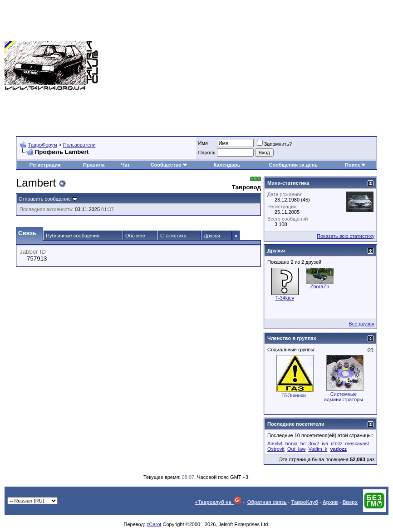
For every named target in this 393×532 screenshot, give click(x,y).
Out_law (296, 449)
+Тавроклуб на (218, 502)
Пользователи (79, 145)
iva (325, 443)
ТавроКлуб (305, 502)
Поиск (356, 165)
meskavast (357, 443)
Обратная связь (267, 502)
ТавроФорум (43, 145)
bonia (292, 443)
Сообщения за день (293, 165)
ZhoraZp (320, 286)
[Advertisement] (246, 66)
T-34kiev (285, 298)
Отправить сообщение (45, 199)
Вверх (350, 502)
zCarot (154, 524)
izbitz (337, 443)
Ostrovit (276, 449)
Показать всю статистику (346, 236)
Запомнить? (275, 144)
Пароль (207, 153)
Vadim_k (318, 449)
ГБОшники (294, 395)
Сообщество (169, 165)
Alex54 (275, 443)
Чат (125, 165)
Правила (94, 165)
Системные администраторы (344, 397)
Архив (330, 502)
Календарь (227, 165)
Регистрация (45, 165)
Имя (203, 143)
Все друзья (361, 324)
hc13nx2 (310, 443)
